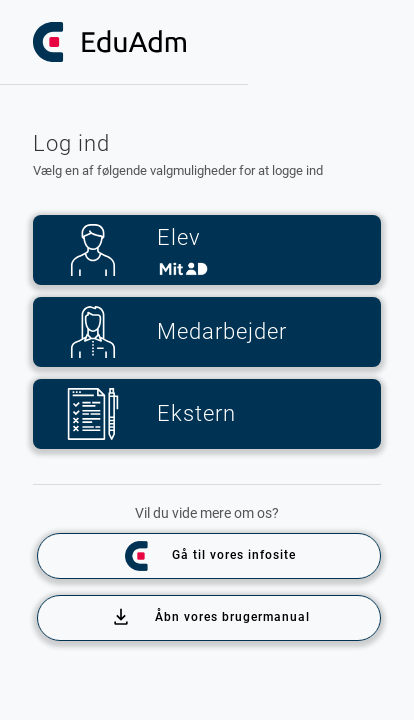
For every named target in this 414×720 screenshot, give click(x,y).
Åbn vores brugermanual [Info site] (210, 617)
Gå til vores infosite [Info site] (209, 556)
